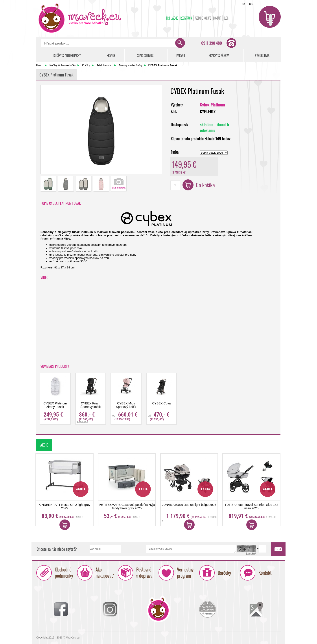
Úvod (39, 65)
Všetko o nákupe (203, 18)
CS (251, 4)
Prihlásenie (172, 18)
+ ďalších (119, 188)
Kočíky (86, 65)
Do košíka (205, 185)
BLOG (226, 18)
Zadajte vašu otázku (191, 549)
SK (244, 4)
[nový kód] (251, 554)
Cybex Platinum (212, 105)
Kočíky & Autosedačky (63, 65)
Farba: (175, 152)
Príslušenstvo (104, 65)
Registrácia (186, 18)
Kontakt (217, 18)
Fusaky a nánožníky (131, 65)
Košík (270, 17)
